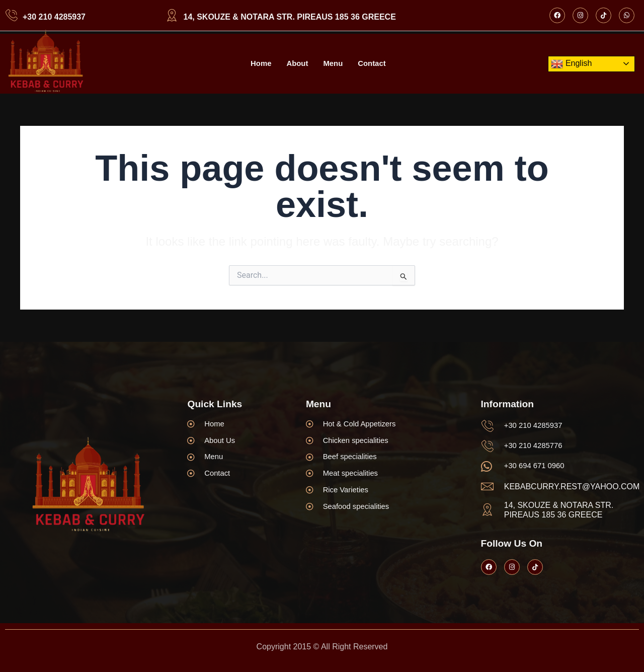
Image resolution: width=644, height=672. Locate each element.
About (296, 64)
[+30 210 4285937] (11, 15)
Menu (334, 64)
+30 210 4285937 (54, 17)
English (571, 64)
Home (258, 64)
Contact (374, 64)
